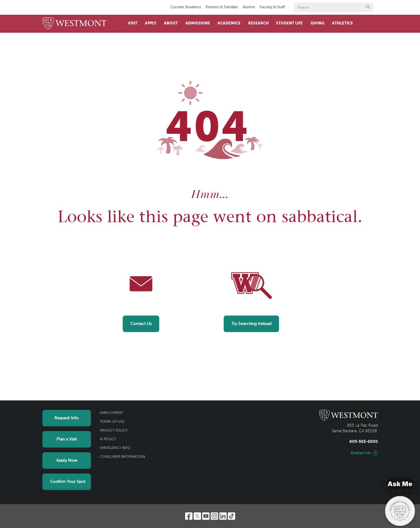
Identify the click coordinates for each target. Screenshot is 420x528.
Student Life (289, 23)
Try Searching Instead (251, 324)
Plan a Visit (67, 439)
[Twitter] (197, 516)
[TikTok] (231, 516)
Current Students (186, 7)
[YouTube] (206, 516)
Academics (229, 23)
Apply (151, 23)
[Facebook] (189, 516)
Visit (133, 23)
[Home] (74, 24)
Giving (317, 23)
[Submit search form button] (368, 7)
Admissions (198, 23)
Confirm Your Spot (68, 482)
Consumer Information (122, 457)
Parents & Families (222, 7)
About (171, 23)
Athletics (342, 23)
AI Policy (108, 439)
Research (258, 23)
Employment (112, 413)
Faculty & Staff (272, 7)
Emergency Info (115, 448)
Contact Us (141, 324)
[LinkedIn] (223, 516)
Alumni (249, 7)
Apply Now (67, 461)
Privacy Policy (114, 431)
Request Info (67, 418)
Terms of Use (112, 422)
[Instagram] (214, 516)
